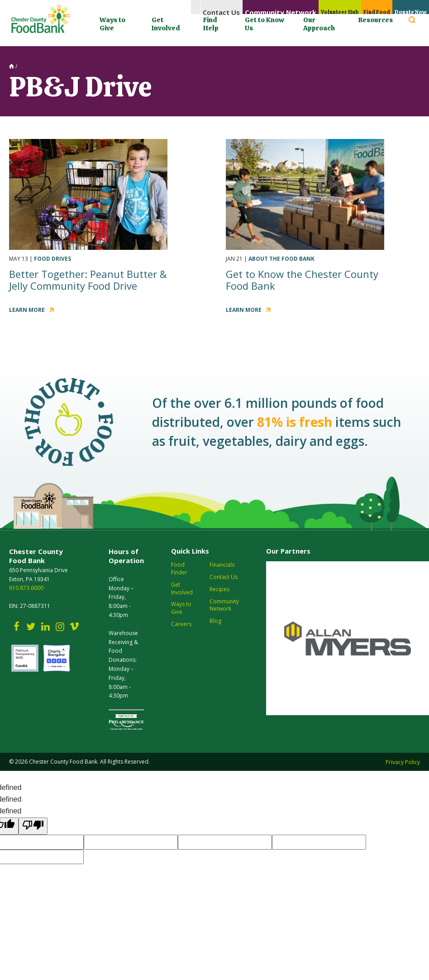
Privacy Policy (403, 762)
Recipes (219, 589)
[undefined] (33, 826)
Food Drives (52, 259)
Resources (376, 20)
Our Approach (319, 24)
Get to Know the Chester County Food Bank (302, 280)
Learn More (27, 310)
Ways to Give (112, 24)
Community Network (257, 7)
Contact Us (201, 7)
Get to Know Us (265, 24)
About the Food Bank (281, 259)
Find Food (364, 7)
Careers (181, 624)
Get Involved (166, 24)
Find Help (211, 24)
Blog (215, 621)
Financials (222, 565)
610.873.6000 (26, 588)
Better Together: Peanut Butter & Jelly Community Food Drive (88, 280)
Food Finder (179, 569)
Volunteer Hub (319, 7)
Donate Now (406, 7)
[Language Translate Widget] (293, 40)
